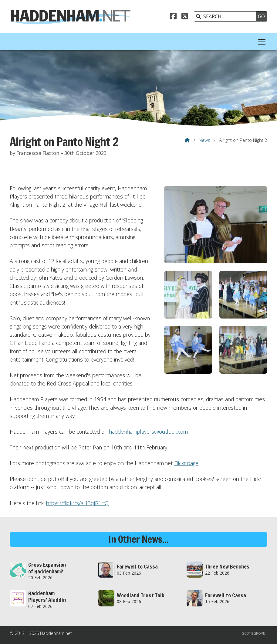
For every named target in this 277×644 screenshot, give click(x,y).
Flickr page (186, 463)
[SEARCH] (227, 16)
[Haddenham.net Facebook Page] (173, 17)
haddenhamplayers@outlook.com (148, 432)
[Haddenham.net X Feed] (185, 17)
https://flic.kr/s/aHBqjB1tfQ (77, 503)
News (204, 140)
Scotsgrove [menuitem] (253, 633)
